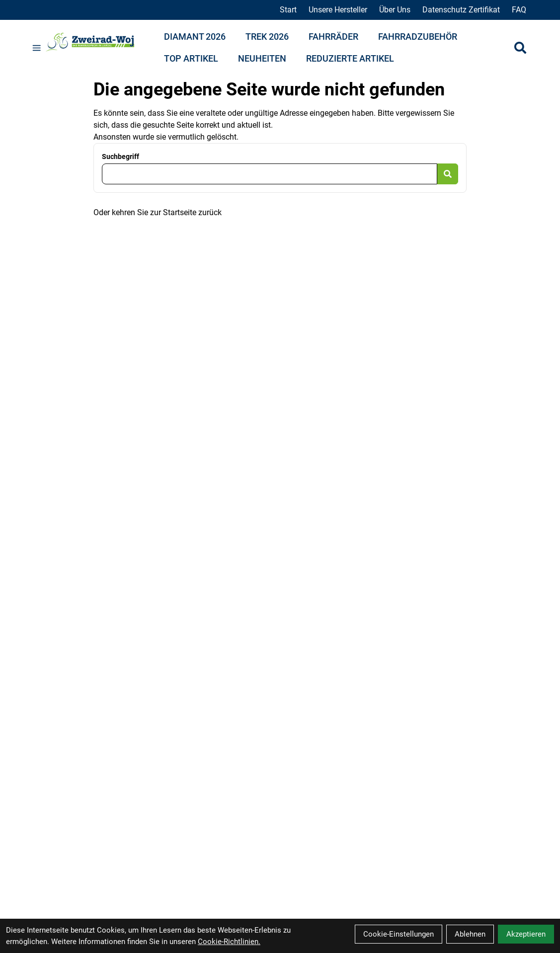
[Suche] (520, 48)
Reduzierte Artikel (350, 58)
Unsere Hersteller (338, 10)
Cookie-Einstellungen (399, 934)
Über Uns (395, 10)
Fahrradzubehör (418, 37)
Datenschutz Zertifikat (461, 10)
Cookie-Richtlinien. (229, 942)
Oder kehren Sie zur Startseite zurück (158, 212)
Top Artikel (191, 58)
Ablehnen (470, 934)
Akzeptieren (526, 934)
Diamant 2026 (195, 37)
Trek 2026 (267, 37)
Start (288, 10)
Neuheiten (262, 58)
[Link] (37, 48)
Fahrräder (333, 37)
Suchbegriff (120, 157)
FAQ (519, 10)
